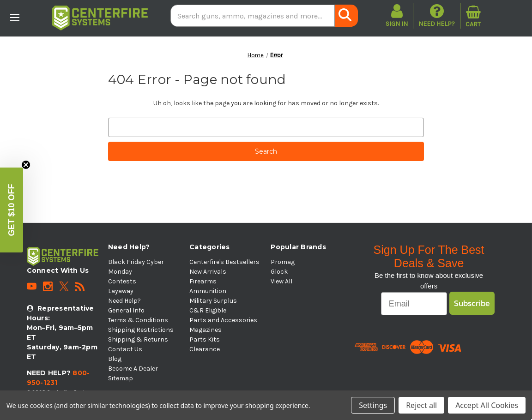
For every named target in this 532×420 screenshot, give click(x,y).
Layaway (121, 291)
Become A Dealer (133, 369)
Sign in (397, 24)
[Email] (414, 304)
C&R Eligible (208, 310)
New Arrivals (208, 272)
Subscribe (472, 303)
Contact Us (125, 349)
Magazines (206, 330)
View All (281, 281)
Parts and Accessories (223, 320)
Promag (283, 262)
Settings (373, 405)
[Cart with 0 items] (473, 16)
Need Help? (437, 15)
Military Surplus (213, 301)
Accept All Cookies (487, 405)
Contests (122, 281)
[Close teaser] (26, 165)
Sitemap (121, 378)
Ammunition (208, 291)
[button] (12, 210)
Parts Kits (205, 339)
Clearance (205, 349)
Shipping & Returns (138, 339)
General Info (126, 310)
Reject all (421, 405)
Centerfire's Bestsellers (224, 262)
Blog (115, 359)
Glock (279, 272)
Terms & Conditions (138, 320)
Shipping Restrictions (141, 330)
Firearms (203, 281)
